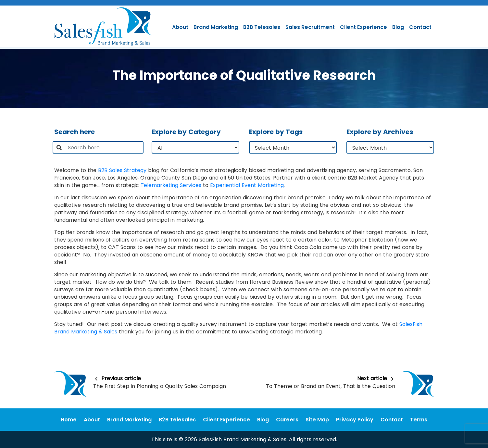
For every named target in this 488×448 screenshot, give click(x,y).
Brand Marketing (216, 27)
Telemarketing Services (171, 185)
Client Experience (363, 27)
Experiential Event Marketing (247, 185)
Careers (287, 420)
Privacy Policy (355, 420)
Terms (419, 420)
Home (69, 420)
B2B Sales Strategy (122, 170)
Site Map (317, 420)
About (180, 27)
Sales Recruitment (310, 27)
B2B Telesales (262, 27)
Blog (398, 27)
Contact (420, 27)
